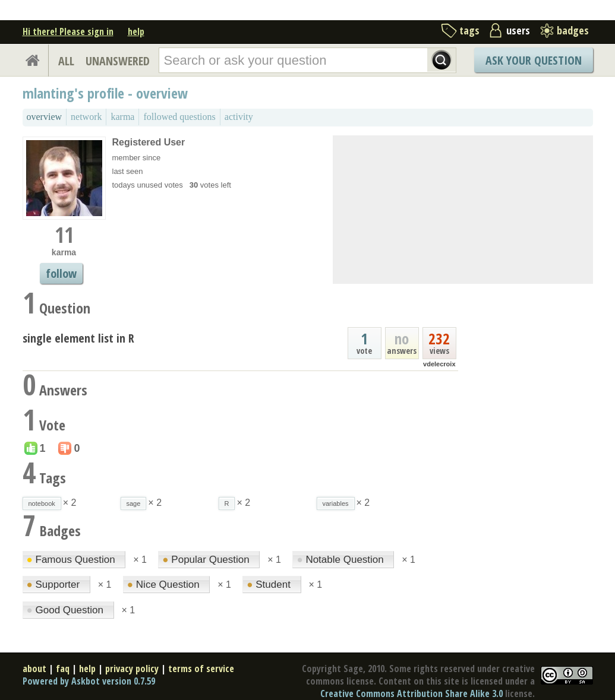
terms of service (201, 669)
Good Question (67, 610)
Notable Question (341, 560)
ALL (66, 61)
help (136, 31)
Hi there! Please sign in (68, 31)
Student (270, 585)
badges (573, 30)
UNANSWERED (118, 61)
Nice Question (165, 585)
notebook (42, 503)
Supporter (55, 585)
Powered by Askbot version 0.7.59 (89, 681)
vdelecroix (439, 364)
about (34, 669)
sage (134, 503)
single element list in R (78, 338)
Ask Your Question (534, 60)
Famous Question (72, 560)
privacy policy (132, 669)
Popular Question (207, 560)
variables (336, 503)
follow (61, 273)
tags (469, 30)
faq (63, 669)
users (518, 30)
